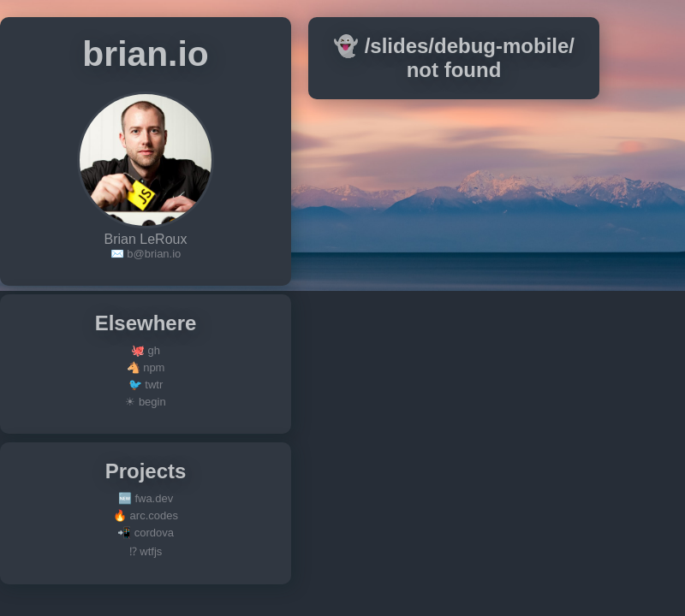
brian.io (145, 54)
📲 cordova (146, 533)
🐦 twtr (146, 385)
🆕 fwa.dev (146, 498)
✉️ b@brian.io (146, 254)
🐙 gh (146, 350)
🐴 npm (146, 367)
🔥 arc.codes (146, 515)
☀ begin (145, 402)
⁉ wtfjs (146, 551)
